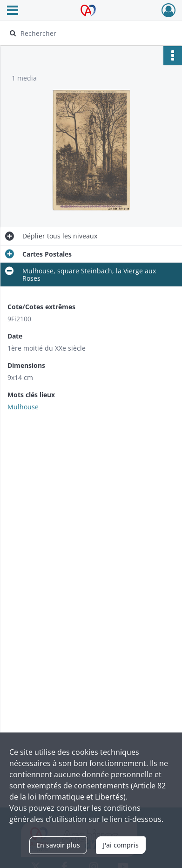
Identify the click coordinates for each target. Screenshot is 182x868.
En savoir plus (58, 845)
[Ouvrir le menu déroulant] (13, 11)
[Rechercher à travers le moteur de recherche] (90, 33)
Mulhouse (23, 407)
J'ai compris (121, 845)
